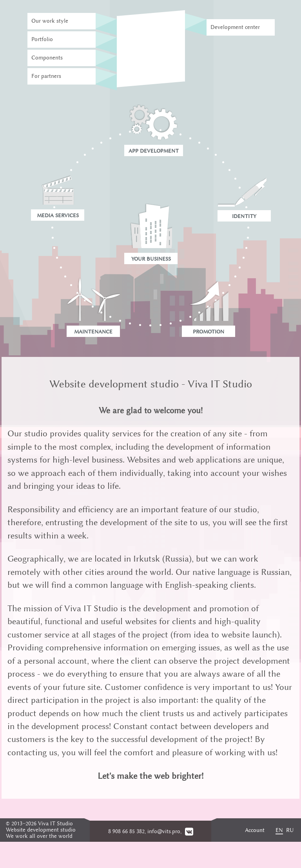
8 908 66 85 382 (126, 831)
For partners (46, 76)
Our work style (50, 21)
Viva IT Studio (55, 824)
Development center (235, 27)
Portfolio (42, 39)
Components (47, 58)
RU (290, 830)
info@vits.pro (164, 831)
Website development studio (41, 830)
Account (255, 830)
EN (279, 830)
